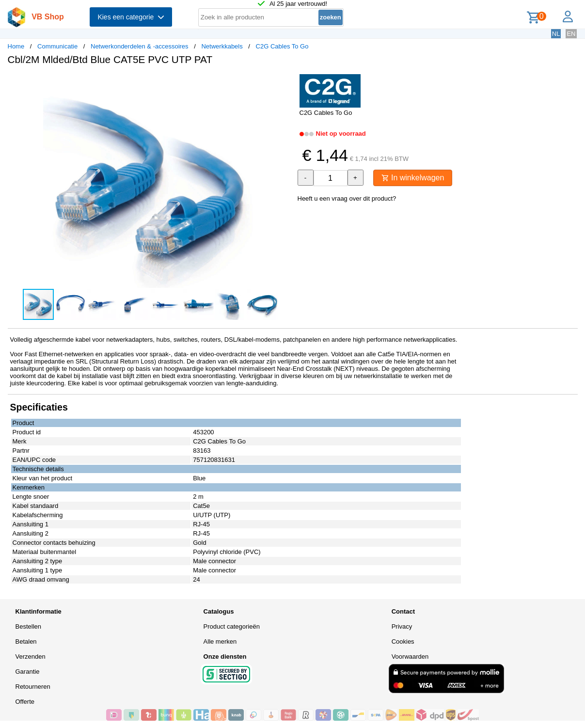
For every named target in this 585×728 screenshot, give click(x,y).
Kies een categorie (131, 17)
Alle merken (220, 641)
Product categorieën (232, 626)
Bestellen (28, 626)
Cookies (403, 641)
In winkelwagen (413, 178)
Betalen (26, 641)
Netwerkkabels (222, 46)
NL (556, 34)
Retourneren (33, 687)
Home (16, 46)
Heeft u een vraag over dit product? (347, 198)
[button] (284, 83)
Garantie (28, 672)
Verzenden (31, 657)
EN (571, 34)
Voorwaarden (410, 657)
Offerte (25, 702)
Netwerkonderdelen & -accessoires (140, 46)
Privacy (402, 626)
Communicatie (57, 46)
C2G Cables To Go (282, 46)
